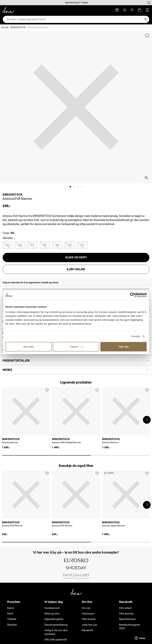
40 (70, 245)
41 (82, 245)
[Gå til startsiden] (8, 10)
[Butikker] (117, 10)
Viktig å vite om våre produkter (56, 632)
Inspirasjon (88, 613)
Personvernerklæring (56, 625)
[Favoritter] (132, 10)
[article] (26, 417)
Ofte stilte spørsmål (56, 640)
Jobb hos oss (89, 625)
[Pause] (149, 3)
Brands (5, 27)
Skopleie (12, 625)
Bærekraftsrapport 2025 (129, 627)
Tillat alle (123, 346)
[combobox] (74, 19)
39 (57, 245)
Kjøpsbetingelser (54, 619)
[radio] (8, 245)
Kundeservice (52, 608)
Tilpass (76, 346)
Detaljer (136, 336)
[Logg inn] (125, 10)
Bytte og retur (52, 613)
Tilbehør (12, 619)
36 (20, 245)
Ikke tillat (29, 346)
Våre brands (89, 619)
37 (33, 245)
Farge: (8, 233)
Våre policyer (126, 613)
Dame (11, 608)
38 (45, 245)
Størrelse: (8, 238)
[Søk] (146, 19)
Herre (10, 613)
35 (8, 245)
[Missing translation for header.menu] (147, 10)
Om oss (86, 608)
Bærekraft (87, 630)
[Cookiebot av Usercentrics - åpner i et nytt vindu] (132, 295)
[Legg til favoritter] (147, 36)
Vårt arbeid (125, 608)
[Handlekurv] (140, 10)
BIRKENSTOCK (18, 27)
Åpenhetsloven (127, 619)
